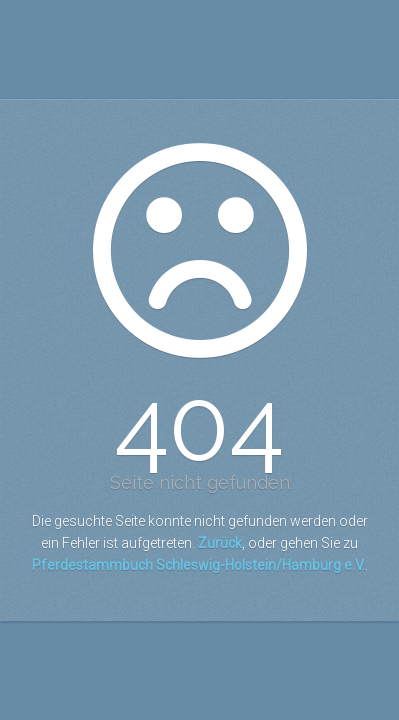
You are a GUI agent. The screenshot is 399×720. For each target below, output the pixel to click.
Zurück (220, 543)
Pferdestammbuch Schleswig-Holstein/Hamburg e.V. (198, 565)
